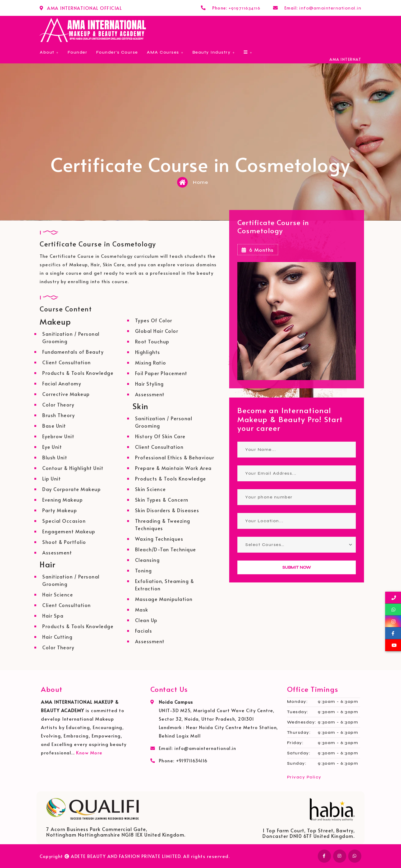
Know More (89, 753)
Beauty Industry (212, 52)
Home (200, 182)
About (47, 52)
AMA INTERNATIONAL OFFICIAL (84, 8)
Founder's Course (117, 52)
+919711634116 (245, 8)
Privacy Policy (304, 777)
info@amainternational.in (330, 8)
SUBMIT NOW (297, 567)
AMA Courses (163, 52)
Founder (78, 52)
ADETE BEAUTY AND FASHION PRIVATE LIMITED (126, 856)
